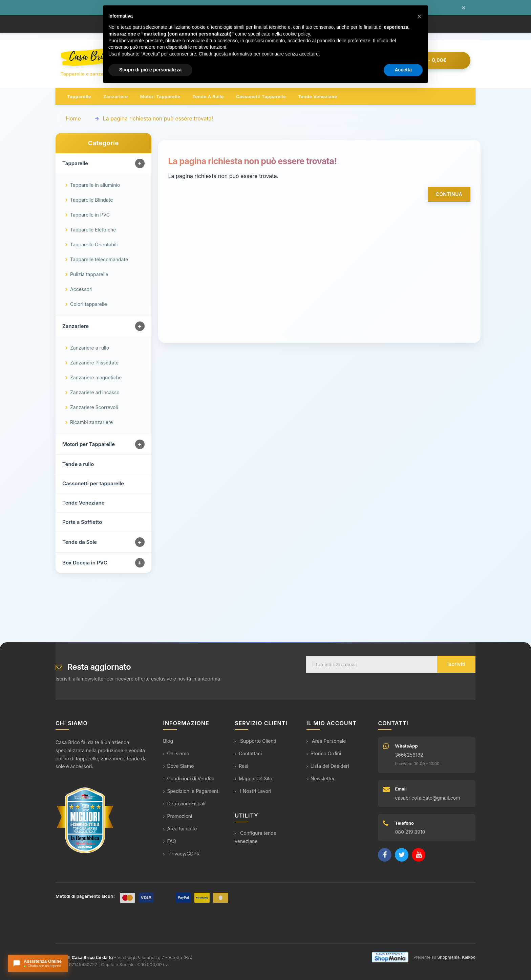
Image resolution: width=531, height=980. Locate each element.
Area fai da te (180, 829)
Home (73, 119)
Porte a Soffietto (82, 522)
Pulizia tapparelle (89, 275)
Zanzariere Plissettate (94, 363)
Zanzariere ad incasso (95, 393)
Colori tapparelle (89, 304)
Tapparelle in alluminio (95, 185)
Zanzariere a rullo (90, 348)
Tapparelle (79, 97)
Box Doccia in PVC (85, 563)
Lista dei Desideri (328, 766)
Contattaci (248, 754)
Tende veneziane (317, 97)
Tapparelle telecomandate (99, 260)
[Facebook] (385, 855)
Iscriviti (456, 664)
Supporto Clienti (255, 741)
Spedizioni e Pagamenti (192, 791)
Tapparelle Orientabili (94, 245)
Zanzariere (116, 97)
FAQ (170, 841)
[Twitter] (402, 855)
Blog (168, 741)
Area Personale (326, 741)
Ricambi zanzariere (91, 422)
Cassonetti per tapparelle (93, 484)
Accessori (81, 289)
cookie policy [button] (296, 34)
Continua (449, 194)
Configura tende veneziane (256, 837)
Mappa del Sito (253, 779)
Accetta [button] (403, 70)
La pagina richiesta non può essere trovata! (158, 119)
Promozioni (178, 816)
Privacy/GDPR (182, 854)
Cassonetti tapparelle (261, 97)
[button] (419, 16)
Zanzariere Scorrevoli (94, 408)
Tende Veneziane (83, 503)
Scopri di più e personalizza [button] (150, 70)
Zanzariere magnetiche (96, 378)
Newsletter (321, 779)
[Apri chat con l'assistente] (38, 963)
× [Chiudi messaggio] (463, 8)
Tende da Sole (80, 542)
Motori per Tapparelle (89, 444)
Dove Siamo (179, 766)
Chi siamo (176, 754)
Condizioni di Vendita (189, 779)
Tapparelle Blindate (91, 200)
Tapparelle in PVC (90, 215)
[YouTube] (419, 855)
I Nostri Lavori (253, 791)
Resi (241, 766)
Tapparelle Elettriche (93, 230)
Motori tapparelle (160, 97)
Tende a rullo (208, 97)
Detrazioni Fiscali (184, 804)
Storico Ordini (324, 754)
